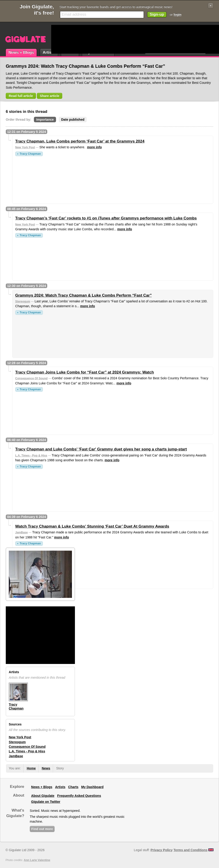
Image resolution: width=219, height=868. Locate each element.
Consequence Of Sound (31, 378)
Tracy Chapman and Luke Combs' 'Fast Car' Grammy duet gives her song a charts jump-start (101, 449)
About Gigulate (43, 796)
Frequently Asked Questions (79, 796)
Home (31, 768)
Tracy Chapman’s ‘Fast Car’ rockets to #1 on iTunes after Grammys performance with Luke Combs (106, 218)
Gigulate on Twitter (46, 802)
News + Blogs (21, 52)
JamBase (21, 532)
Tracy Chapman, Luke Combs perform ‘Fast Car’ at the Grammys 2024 (80, 141)
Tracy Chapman (30, 154)
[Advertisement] (69, 39)
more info (94, 147)
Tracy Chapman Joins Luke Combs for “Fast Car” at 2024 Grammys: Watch (84, 372)
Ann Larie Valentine (37, 860)
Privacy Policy (161, 850)
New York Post (25, 147)
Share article (50, 96)
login (178, 15)
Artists (49, 52)
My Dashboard (92, 787)
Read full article (21, 96)
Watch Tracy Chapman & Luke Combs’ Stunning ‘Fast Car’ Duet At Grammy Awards (92, 526)
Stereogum (23, 301)
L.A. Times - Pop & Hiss (31, 456)
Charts (73, 787)
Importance (45, 120)
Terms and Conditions (191, 850)
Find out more (42, 829)
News (46, 768)
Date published (73, 120)
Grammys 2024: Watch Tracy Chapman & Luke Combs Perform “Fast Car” (83, 295)
